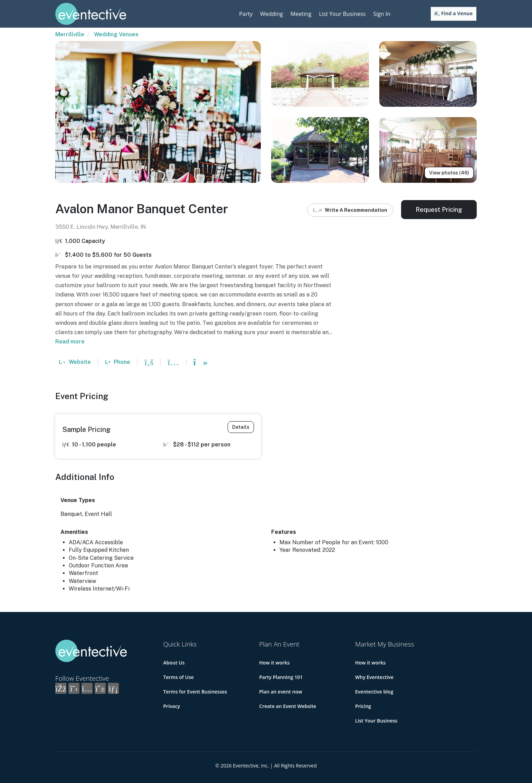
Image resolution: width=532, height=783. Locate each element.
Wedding (272, 14)
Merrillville (70, 34)
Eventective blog (374, 692)
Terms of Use (179, 677)
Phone (118, 362)
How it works (274, 663)
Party (246, 14)
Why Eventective (374, 677)
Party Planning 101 (281, 677)
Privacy (172, 706)
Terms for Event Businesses (195, 692)
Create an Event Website (288, 706)
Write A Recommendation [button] (350, 210)
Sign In (382, 14)
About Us (174, 663)
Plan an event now (281, 692)
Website (75, 362)
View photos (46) (449, 173)
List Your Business (342, 14)
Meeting (301, 14)
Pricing (363, 706)
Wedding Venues (116, 34)
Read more (70, 342)
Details (241, 427)
